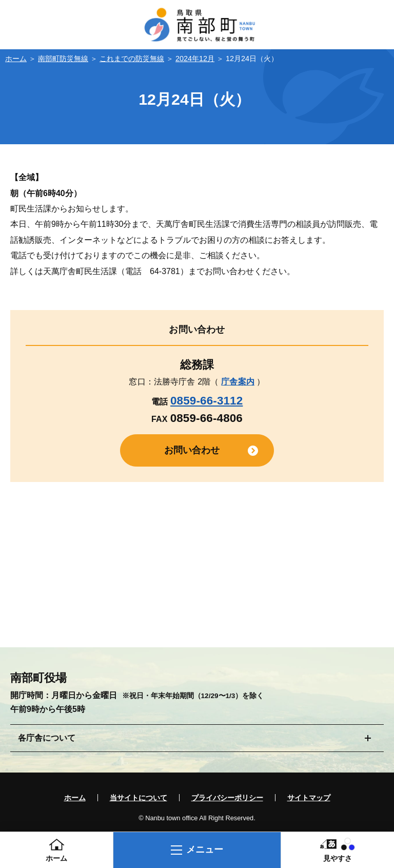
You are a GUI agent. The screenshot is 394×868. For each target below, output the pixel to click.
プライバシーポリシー (227, 798)
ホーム (16, 59)
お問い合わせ (192, 450)
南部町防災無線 (63, 59)
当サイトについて (139, 798)
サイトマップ (309, 798)
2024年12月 (195, 59)
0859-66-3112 (206, 401)
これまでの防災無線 (132, 59)
